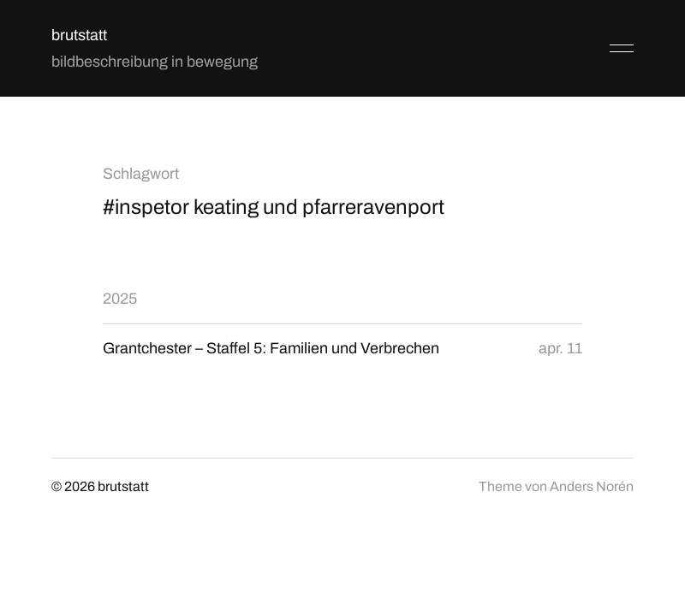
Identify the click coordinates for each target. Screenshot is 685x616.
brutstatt (79, 35)
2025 (120, 299)
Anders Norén (592, 486)
